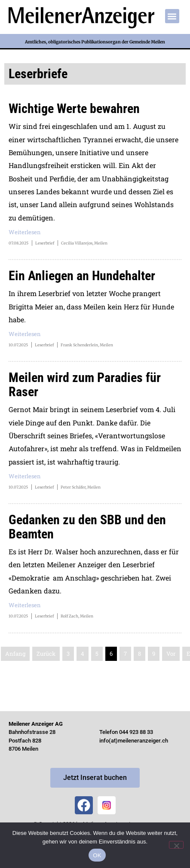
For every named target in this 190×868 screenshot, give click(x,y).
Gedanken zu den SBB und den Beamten (87, 527)
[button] (172, 16)
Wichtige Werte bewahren (74, 108)
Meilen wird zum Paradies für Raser (85, 385)
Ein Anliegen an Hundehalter (82, 276)
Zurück (46, 654)
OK (97, 855)
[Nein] (176, 845)
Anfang (15, 654)
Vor (171, 654)
